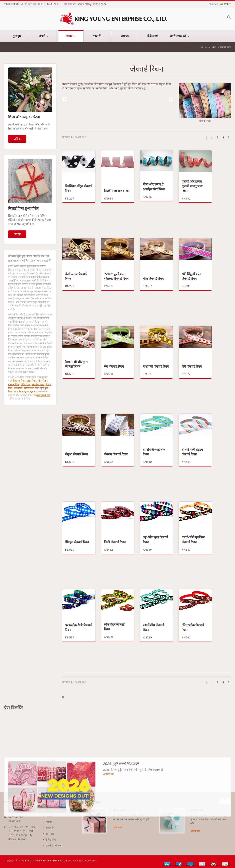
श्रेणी (214, 47)
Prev (222, 801)
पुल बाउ (34, 392)
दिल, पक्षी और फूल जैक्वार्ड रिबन (76, 364)
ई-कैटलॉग (152, 36)
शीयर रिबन (42, 381)
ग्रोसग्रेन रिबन (14, 384)
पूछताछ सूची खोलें (12, 4)
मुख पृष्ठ (17, 36)
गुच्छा (27, 392)
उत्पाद (71, 36)
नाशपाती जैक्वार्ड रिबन (156, 366)
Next (228, 801)
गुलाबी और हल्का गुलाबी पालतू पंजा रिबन (192, 186)
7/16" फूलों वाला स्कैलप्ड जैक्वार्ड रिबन (116, 276)
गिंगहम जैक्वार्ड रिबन (77, 542)
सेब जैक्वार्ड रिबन (114, 366)
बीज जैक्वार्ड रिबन (153, 279)
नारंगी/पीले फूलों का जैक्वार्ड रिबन (193, 539)
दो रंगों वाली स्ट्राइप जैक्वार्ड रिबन (192, 452)
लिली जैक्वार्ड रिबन (115, 542)
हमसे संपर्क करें (180, 36)
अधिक (17, 139)
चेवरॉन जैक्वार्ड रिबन (116, 454)
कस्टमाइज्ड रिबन (31, 388)
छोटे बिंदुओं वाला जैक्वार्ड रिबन (191, 276)
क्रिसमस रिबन (19, 381)
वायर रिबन (18, 392)
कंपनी (44, 36)
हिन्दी (224, 4)
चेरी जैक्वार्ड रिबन (192, 366)
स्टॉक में (98, 36)
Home (204, 47)
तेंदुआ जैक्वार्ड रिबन (77, 454)
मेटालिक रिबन (38, 384)
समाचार (125, 36)
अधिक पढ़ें (117, 827)
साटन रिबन (31, 381)
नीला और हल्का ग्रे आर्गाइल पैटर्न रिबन (154, 187)
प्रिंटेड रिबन (26, 384)
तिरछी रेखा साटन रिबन (117, 191)
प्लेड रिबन (18, 388)
